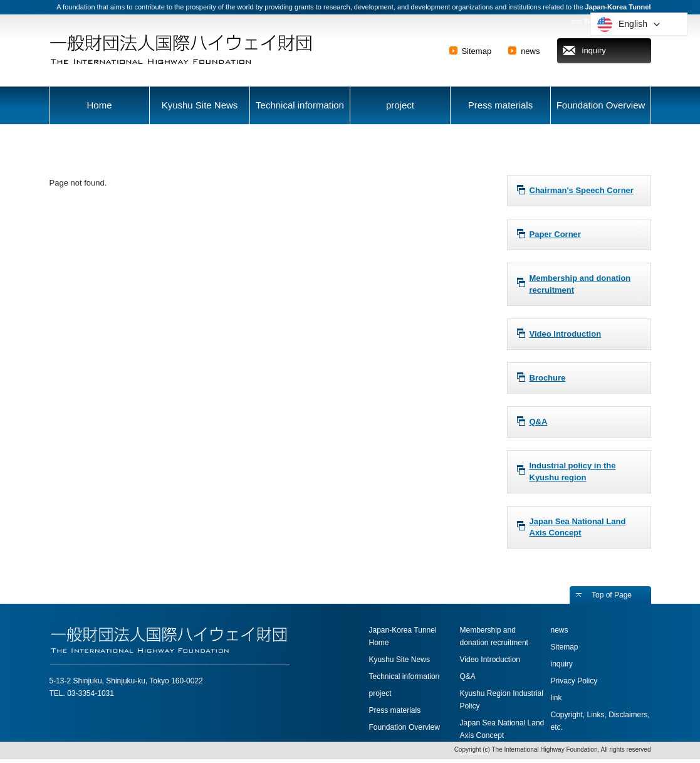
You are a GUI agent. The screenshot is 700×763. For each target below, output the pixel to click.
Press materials (500, 105)
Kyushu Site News (200, 105)
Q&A (539, 422)
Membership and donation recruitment (580, 284)
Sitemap (476, 51)
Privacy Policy (574, 681)
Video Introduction (566, 334)
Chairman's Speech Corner (582, 190)
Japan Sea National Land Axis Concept (578, 527)
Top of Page (612, 595)
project (400, 105)
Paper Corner (555, 234)
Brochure (548, 378)
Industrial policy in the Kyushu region (573, 471)
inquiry (594, 50)
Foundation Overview (601, 105)
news (530, 51)
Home (99, 105)
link (556, 698)
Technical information (300, 105)
